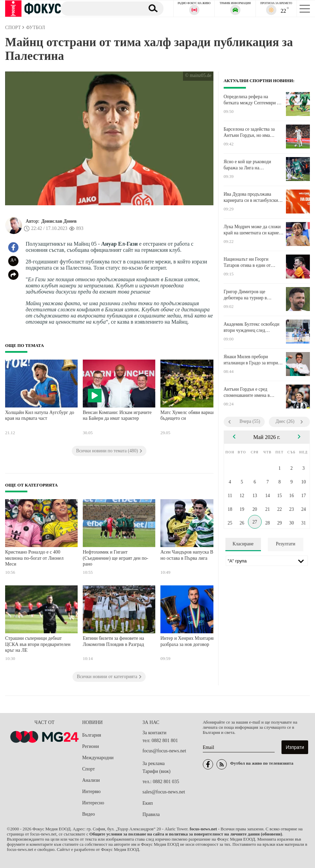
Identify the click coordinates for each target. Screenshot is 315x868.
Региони (90, 746)
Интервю (91, 792)
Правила (151, 814)
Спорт (88, 769)
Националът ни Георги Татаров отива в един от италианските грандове (247, 262)
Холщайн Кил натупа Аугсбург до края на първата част (40, 416)
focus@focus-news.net (164, 751)
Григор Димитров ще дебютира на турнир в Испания (245, 295)
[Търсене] (100, 8)
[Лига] (267, 561)
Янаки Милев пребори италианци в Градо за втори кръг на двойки (251, 360)
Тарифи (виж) (156, 771)
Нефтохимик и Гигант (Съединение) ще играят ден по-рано (115, 558)
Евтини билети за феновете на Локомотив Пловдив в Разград (113, 641)
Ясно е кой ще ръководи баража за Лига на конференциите (247, 165)
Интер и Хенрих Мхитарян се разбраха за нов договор (191, 641)
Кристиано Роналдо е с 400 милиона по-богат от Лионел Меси (34, 558)
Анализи (91, 780)
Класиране (243, 544)
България (91, 735)
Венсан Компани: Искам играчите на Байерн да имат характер (117, 416)
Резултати (286, 544)
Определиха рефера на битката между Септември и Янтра (252, 100)
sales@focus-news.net (163, 792)
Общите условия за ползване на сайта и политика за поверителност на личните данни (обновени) (186, 834)
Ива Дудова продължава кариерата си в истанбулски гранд (251, 197)
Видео (88, 814)
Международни (98, 758)
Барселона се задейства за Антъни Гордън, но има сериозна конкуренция (249, 132)
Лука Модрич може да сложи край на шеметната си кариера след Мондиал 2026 (253, 230)
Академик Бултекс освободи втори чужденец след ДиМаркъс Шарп (252, 327)
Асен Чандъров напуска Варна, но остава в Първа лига (192, 555)
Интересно (93, 803)
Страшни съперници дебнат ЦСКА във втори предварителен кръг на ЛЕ (38, 644)
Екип (147, 803)
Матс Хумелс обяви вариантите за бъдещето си (195, 416)
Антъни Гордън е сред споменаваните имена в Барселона (247, 392)
